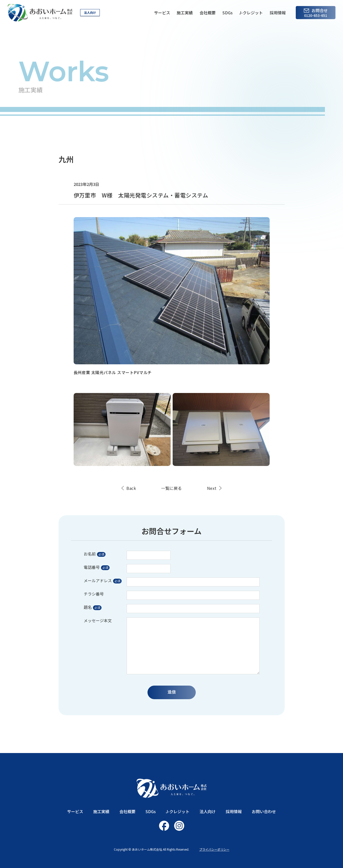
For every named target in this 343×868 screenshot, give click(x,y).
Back (131, 488)
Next (212, 488)
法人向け (90, 12)
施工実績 (185, 13)
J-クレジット (251, 13)
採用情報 (278, 13)
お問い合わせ (264, 811)
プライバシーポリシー (214, 849)
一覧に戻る (171, 488)
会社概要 (208, 13)
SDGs (228, 13)
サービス (162, 13)
